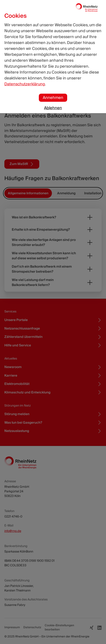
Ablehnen (53, 108)
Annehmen (53, 98)
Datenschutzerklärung (25, 84)
